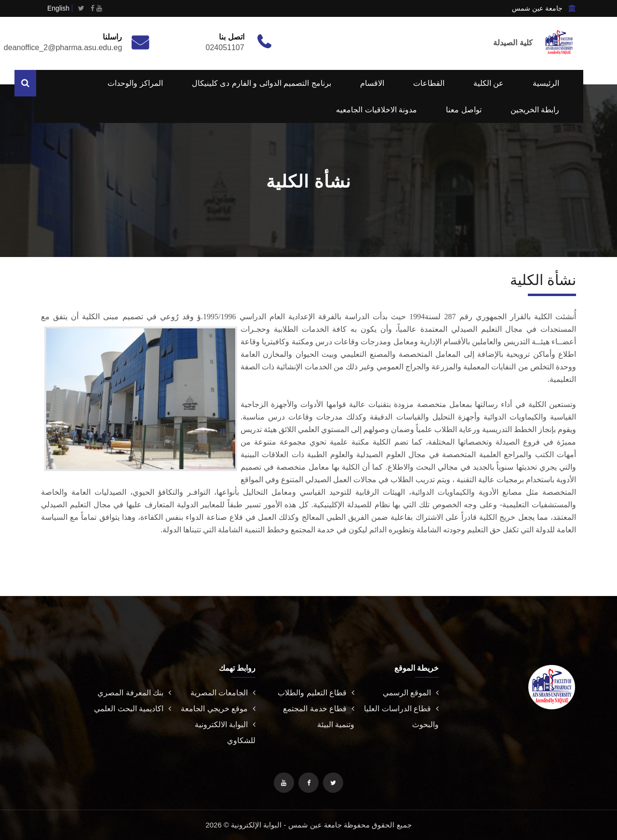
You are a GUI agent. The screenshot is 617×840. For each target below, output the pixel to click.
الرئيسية (546, 83)
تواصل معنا (463, 110)
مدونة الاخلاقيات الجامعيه (376, 110)
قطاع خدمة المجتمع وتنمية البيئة (319, 717)
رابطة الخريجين (535, 110)
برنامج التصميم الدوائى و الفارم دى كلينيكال (262, 83)
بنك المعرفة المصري (134, 693)
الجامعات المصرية (223, 693)
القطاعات (429, 83)
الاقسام (372, 83)
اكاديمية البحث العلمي (133, 709)
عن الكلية (489, 83)
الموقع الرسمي (411, 693)
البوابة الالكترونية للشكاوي (225, 732)
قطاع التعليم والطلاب (316, 693)
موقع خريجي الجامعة (218, 709)
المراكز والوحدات (135, 83)
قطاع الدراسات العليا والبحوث (401, 717)
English (58, 8)
